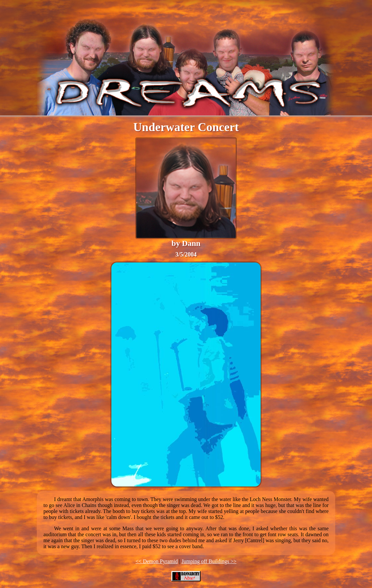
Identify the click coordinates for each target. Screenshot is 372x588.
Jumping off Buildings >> (209, 561)
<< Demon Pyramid (157, 561)
